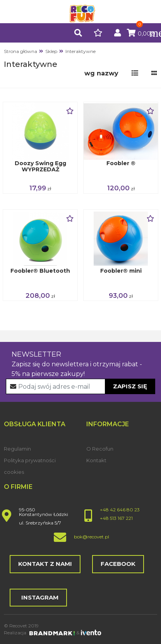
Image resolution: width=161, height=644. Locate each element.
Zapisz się (130, 386)
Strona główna (21, 51)
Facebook (118, 564)
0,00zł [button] (141, 34)
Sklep (51, 51)
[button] (78, 33)
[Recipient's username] (81, 386)
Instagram (38, 597)
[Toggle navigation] (151, 33)
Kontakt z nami (45, 564)
